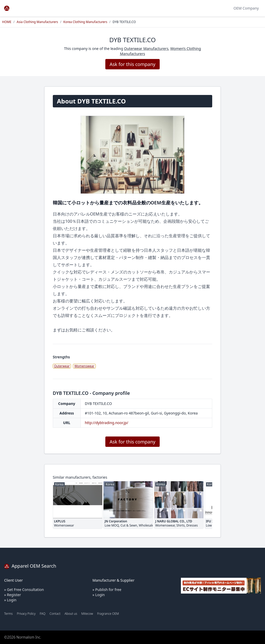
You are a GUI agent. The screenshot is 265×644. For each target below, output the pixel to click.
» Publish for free (107, 590)
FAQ (42, 614)
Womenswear (84, 366)
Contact (55, 614)
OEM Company (246, 8)
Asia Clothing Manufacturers (37, 22)
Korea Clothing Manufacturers (85, 22)
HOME (7, 22)
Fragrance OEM (108, 614)
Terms (8, 614)
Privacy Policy (26, 614)
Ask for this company (132, 64)
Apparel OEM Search (30, 566)
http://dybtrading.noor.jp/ (107, 423)
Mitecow (87, 614)
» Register (13, 595)
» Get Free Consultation (24, 590)
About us (71, 614)
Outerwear (62, 366)
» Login (10, 600)
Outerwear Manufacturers (146, 49)
